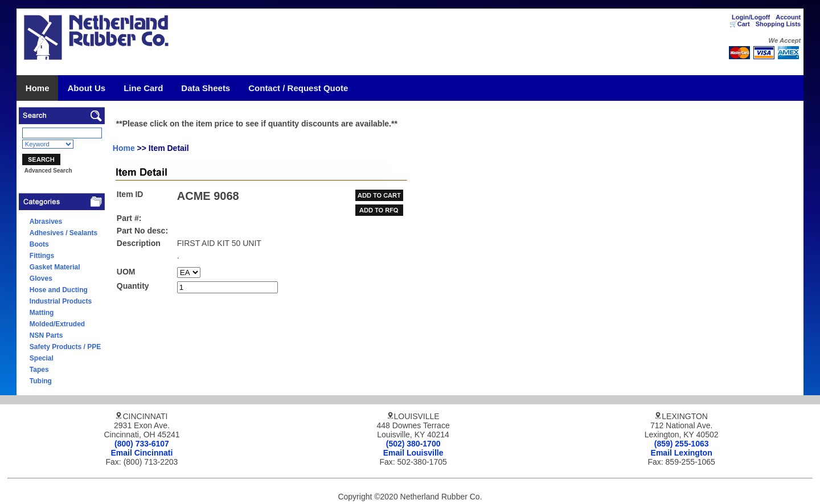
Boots (39, 244)
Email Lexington (682, 453)
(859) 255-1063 (682, 444)
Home (38, 88)
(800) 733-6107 (142, 444)
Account (788, 17)
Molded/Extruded (57, 324)
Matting (42, 313)
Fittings (42, 256)
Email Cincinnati (142, 453)
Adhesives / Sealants (63, 233)
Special (42, 358)
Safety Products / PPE (65, 347)
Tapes (39, 370)
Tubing (41, 381)
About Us (86, 88)
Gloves (41, 278)
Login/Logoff (751, 17)
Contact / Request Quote (298, 88)
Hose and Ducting (59, 290)
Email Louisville (413, 453)
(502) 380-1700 (413, 444)
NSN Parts (46, 335)
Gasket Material (55, 267)
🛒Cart (740, 24)
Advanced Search (48, 171)
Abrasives (46, 222)
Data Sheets (206, 88)
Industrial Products (61, 301)
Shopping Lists (778, 24)
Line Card (143, 88)
